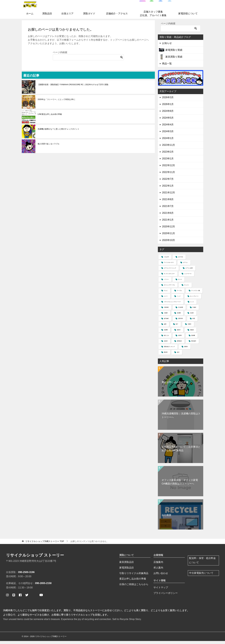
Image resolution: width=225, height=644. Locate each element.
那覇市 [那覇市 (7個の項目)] (186, 350)
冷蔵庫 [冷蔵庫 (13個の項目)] (166, 316)
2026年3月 (168, 101)
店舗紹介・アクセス (117, 17)
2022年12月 (169, 169)
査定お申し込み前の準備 (175, 385)
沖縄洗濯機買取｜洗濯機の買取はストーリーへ (181, 419)
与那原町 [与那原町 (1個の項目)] (166, 311)
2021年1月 (168, 223)
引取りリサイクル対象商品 (134, 576)
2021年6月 (168, 216)
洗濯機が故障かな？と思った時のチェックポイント (59, 132)
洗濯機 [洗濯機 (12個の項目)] (166, 333)
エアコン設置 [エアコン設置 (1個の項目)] (189, 271)
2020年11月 (169, 236)
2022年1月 (168, 189)
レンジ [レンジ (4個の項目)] (192, 305)
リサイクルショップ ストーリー (35, 558)
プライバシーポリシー (166, 596)
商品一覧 (167, 67)
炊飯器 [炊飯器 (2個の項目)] (192, 333)
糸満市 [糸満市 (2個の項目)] (180, 338)
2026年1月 (168, 107)
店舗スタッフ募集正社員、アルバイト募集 (153, 17)
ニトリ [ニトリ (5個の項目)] (166, 299)
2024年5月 (168, 121)
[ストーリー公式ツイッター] (27, 598)
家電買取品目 (127, 571)
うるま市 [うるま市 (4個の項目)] (166, 260)
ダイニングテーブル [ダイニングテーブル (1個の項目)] (169, 288)
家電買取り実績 (174, 53)
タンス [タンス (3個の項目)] (180, 282)
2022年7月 (168, 182)
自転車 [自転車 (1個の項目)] (166, 344)
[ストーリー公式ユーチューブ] (41, 598)
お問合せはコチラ (189, 8)
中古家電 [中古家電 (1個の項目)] (181, 311)
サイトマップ (161, 591)
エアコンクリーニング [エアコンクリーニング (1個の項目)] (170, 271)
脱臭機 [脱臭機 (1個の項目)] (193, 338)
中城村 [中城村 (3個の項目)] (194, 311)
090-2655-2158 (43, 586)
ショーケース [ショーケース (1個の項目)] (188, 277)
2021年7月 (168, 209)
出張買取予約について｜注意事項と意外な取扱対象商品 (181, 452)
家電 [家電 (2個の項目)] (194, 322)
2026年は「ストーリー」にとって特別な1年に (56, 102)
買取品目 (47, 17)
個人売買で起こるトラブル (49, 147)
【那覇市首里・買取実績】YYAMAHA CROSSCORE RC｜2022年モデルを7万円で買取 (73, 88)
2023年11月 (169, 148)
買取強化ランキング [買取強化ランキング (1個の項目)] (169, 350)
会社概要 (166, 518)
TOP (45, 544)
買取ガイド (89, 17)
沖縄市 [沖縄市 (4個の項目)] (189, 327)
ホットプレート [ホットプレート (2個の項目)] (194, 299)
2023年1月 (168, 162)
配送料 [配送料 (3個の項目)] (166, 355)
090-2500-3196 (26, 575)
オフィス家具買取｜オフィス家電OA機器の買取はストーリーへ (180, 485)
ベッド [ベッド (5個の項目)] (179, 299)
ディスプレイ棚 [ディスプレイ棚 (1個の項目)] (196, 294)
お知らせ (167, 46)
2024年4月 (168, 128)
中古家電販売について (201, 576)
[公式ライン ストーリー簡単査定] (14, 598)
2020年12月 (169, 230)
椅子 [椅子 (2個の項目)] (177, 327)
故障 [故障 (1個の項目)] (165, 327)
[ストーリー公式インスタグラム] (7, 598)
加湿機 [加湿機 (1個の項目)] (179, 316)
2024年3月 (168, 135)
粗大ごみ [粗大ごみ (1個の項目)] (166, 338)
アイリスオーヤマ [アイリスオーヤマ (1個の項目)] (169, 266)
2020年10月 (169, 243)
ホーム (30, 17)
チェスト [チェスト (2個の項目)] (187, 288)
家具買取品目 (127, 565)
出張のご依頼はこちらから (134, 587)
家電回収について (188, 17)
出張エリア (67, 17)
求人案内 (158, 571)
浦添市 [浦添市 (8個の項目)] (179, 333)
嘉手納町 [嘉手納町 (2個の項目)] (166, 322)
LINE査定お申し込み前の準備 (50, 117)
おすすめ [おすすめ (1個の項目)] (181, 260)
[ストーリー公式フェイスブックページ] (20, 598)
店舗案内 (158, 565)
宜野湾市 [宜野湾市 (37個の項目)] (181, 322)
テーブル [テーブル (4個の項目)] (179, 294)
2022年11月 (169, 175)
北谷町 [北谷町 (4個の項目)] (192, 316)
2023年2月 (168, 155)
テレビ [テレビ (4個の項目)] (166, 294)
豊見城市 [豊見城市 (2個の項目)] (194, 344)
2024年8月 (168, 114)
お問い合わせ (161, 576)
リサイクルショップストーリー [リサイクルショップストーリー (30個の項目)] (172, 305)
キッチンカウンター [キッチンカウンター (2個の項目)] (169, 277)
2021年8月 (168, 203)
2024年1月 (168, 141)
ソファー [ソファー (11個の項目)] (166, 282)
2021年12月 (169, 196)
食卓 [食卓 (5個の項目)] (178, 355)
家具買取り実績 (174, 60)
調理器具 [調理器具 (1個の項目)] (179, 344)
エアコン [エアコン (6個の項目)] (185, 266)
